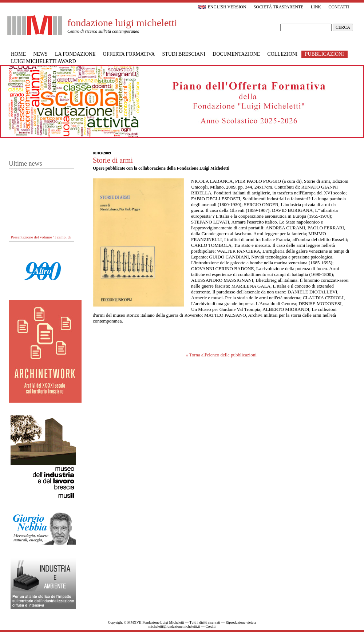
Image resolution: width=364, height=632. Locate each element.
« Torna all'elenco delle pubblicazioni (221, 355)
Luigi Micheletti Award (43, 61)
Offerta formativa (129, 54)
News (40, 54)
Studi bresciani (184, 54)
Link (316, 7)
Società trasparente (279, 7)
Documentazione (236, 54)
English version (222, 7)
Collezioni (282, 54)
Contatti (339, 7)
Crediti (210, 626)
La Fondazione (75, 54)
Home (18, 54)
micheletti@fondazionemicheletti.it (174, 626)
